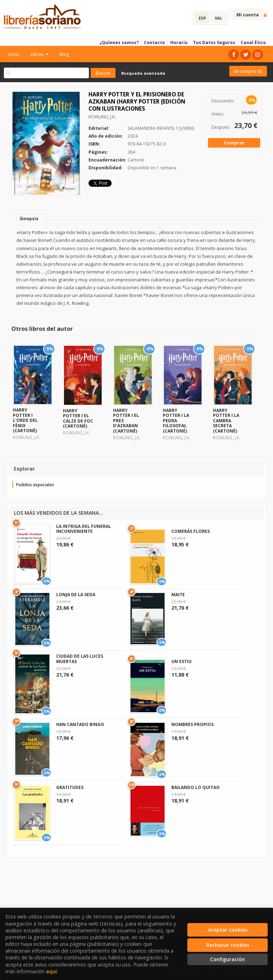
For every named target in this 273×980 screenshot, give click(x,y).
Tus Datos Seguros (214, 43)
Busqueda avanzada (143, 73)
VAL (218, 18)
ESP (202, 18)
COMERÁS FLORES (191, 531)
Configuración (227, 959)
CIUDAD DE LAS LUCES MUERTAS (80, 659)
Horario (179, 43)
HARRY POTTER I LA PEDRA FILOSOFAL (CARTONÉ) (176, 421)
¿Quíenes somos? (119, 43)
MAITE (178, 595)
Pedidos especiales (35, 485)
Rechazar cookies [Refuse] (228, 945)
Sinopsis (29, 219)
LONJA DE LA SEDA (76, 595)
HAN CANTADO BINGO (80, 724)
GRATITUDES (70, 787)
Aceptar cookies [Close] (228, 930)
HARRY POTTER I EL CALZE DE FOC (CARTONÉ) (78, 418)
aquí (51, 971)
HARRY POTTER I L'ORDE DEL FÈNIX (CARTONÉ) (25, 420)
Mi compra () (248, 71)
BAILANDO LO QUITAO (196, 787)
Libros (39, 54)
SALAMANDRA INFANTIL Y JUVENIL (161, 128)
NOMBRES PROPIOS (192, 724)
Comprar (234, 143)
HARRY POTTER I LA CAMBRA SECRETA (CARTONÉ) (226, 421)
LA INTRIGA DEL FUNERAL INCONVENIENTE (84, 529)
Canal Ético (253, 43)
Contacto (154, 43)
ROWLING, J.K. (102, 117)
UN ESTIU (181, 661)
